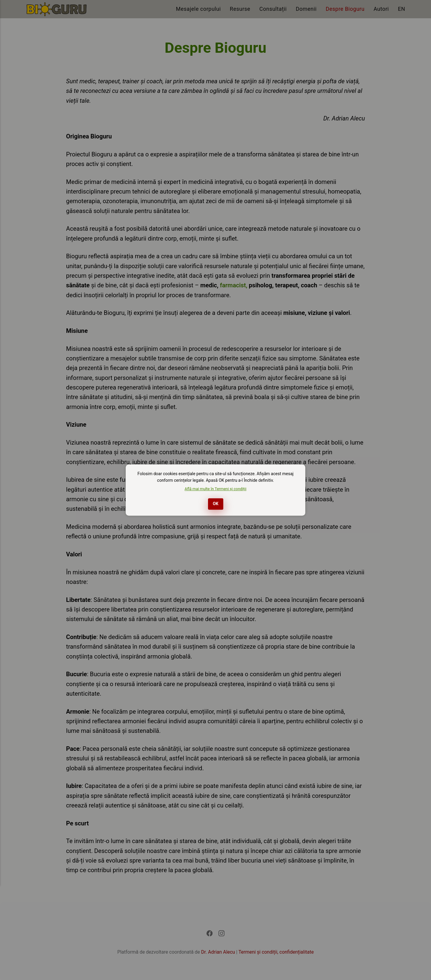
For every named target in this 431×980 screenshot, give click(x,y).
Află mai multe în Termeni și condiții (215, 489)
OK (216, 504)
